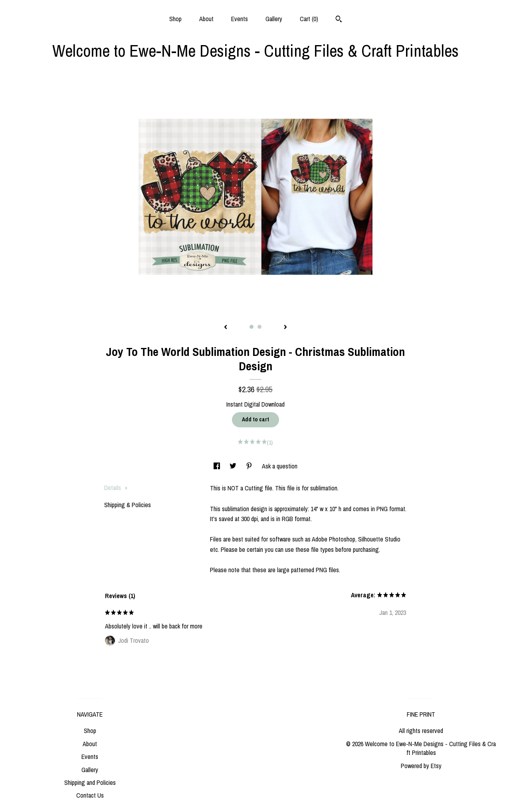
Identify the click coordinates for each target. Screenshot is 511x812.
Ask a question (280, 466)
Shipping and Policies (90, 782)
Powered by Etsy (421, 766)
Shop (175, 19)
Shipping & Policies (128, 505)
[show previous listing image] (226, 328)
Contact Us (90, 795)
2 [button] (259, 327)
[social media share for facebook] (218, 466)
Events (240, 19)
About (206, 19)
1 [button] (252, 327)
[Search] (339, 20)
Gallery (274, 19)
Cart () (309, 19)
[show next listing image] (285, 328)
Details (116, 488)
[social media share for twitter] (234, 466)
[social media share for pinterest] (250, 466)
